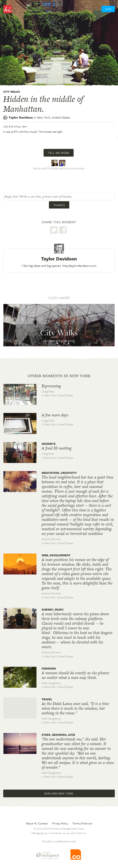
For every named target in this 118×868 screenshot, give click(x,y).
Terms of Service (82, 823)
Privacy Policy (60, 823)
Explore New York (59, 793)
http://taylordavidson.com (79, 266)
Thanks (59, 205)
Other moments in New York (59, 376)
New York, (53, 117)
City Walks (12, 92)
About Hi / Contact (37, 823)
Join (108, 9)
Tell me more (59, 153)
